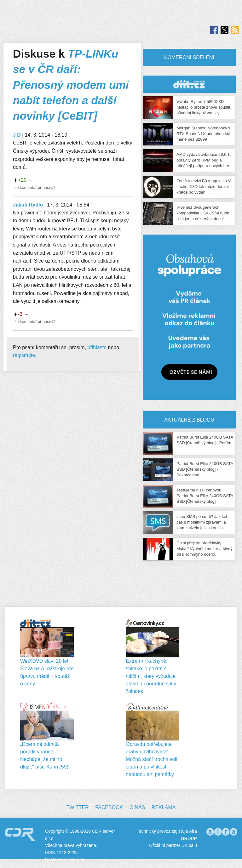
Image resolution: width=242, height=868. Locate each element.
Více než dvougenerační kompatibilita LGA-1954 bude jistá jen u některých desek (203, 213)
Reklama (164, 807)
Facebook (109, 807)
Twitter (78, 807)
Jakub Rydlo (28, 205)
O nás (137, 807)
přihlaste (97, 347)
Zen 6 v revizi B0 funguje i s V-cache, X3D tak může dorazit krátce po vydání (204, 187)
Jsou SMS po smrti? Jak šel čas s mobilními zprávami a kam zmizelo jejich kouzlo (202, 522)
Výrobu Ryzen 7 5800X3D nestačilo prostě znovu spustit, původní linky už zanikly (204, 107)
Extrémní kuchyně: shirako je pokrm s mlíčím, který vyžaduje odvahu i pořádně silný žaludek (151, 676)
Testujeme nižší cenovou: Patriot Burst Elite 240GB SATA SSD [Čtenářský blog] (205, 496)
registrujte (24, 355)
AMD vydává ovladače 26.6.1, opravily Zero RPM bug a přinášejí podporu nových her (204, 160)
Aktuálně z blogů (189, 420)
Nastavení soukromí (65, 859)
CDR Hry (189, 84)
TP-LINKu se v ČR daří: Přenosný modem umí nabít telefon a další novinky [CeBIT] (71, 85)
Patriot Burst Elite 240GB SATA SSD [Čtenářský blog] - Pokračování (205, 469)
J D (17, 135)
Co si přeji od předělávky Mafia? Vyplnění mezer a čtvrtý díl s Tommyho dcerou (205, 549)
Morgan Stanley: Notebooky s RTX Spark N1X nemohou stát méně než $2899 (204, 134)
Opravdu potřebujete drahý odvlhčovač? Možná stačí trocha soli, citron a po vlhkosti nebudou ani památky (152, 759)
